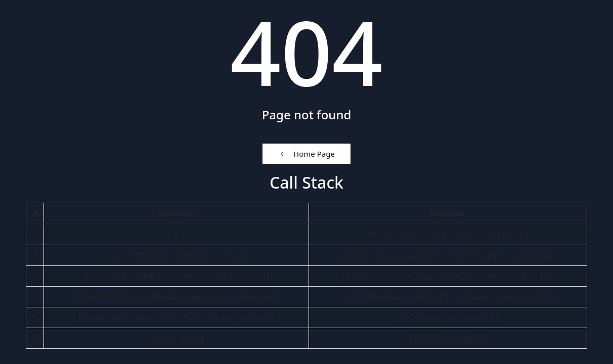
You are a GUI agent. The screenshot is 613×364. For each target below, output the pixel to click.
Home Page (306, 154)
